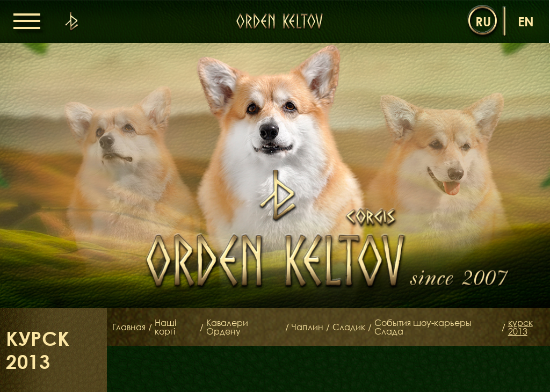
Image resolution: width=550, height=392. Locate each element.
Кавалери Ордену (227, 327)
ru (483, 21)
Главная (129, 327)
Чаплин (307, 327)
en (526, 21)
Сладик (349, 327)
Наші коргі (165, 327)
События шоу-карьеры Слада (423, 327)
